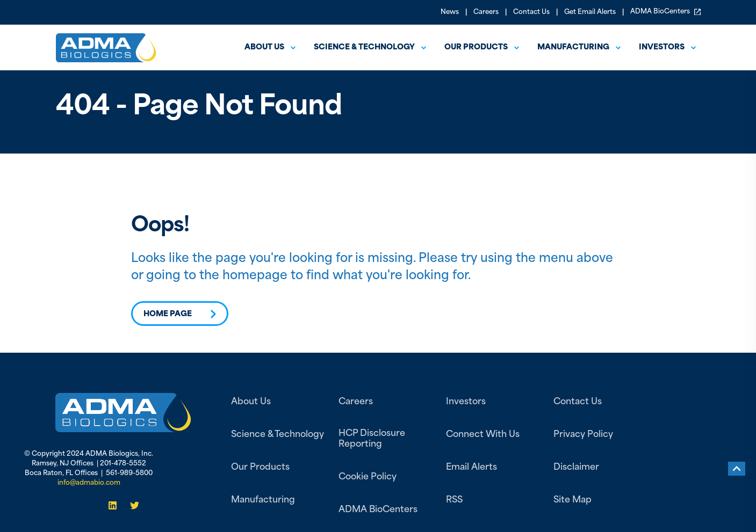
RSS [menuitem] (454, 500)
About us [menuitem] (264, 48)
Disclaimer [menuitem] (576, 468)
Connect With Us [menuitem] (483, 435)
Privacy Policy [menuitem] (583, 435)
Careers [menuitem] (486, 12)
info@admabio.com (89, 483)
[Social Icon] (116, 505)
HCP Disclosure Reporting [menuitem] (372, 439)
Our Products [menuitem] (476, 48)
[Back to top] (737, 469)
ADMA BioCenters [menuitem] (665, 12)
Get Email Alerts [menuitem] (590, 12)
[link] (123, 413)
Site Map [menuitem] (573, 500)
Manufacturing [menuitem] (573, 48)
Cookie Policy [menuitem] (368, 477)
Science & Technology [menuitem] (364, 48)
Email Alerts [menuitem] (471, 468)
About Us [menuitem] (251, 402)
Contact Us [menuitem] (531, 12)
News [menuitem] (450, 12)
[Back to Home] (106, 55)
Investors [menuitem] (662, 48)
